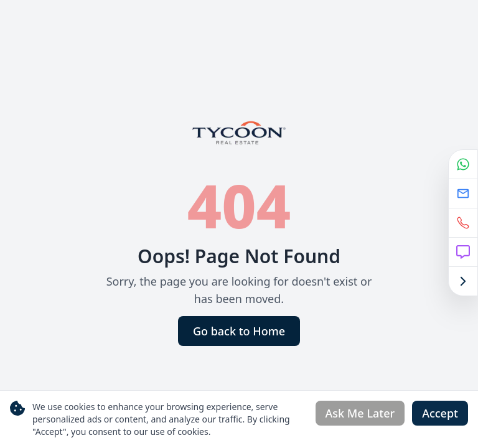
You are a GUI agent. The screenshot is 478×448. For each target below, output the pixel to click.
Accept (440, 413)
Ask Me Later (360, 413)
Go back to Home (239, 331)
